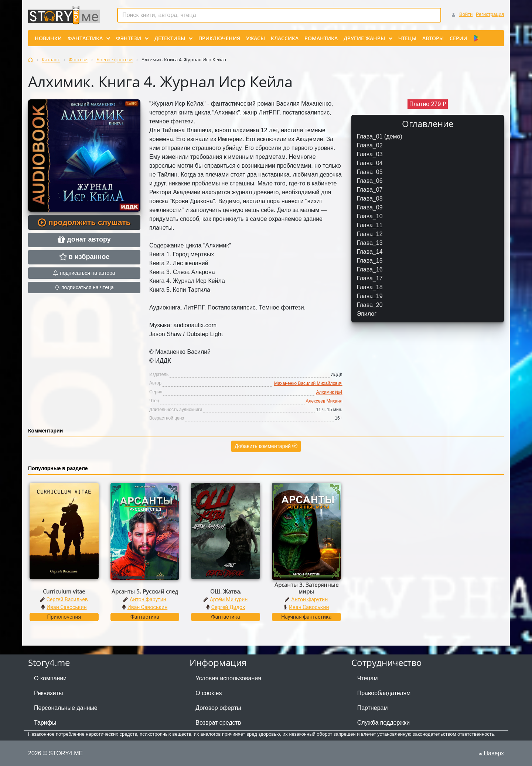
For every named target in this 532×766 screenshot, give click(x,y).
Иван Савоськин (67, 607)
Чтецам (368, 678)
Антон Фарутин (148, 599)
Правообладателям (384, 693)
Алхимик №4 (329, 392)
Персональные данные (66, 708)
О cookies (209, 693)
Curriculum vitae (64, 591)
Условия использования (228, 678)
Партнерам (373, 708)
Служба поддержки (383, 723)
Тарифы (45, 723)
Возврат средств (218, 723)
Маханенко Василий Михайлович (308, 383)
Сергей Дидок (228, 607)
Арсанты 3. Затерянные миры (306, 588)
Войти (466, 14)
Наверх (491, 753)
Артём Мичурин (229, 599)
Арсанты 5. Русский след (145, 591)
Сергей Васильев (67, 599)
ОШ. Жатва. (226, 591)
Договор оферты (218, 708)
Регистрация (490, 14)
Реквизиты (48, 693)
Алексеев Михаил (324, 401)
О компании (50, 678)
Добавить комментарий (266, 446)
